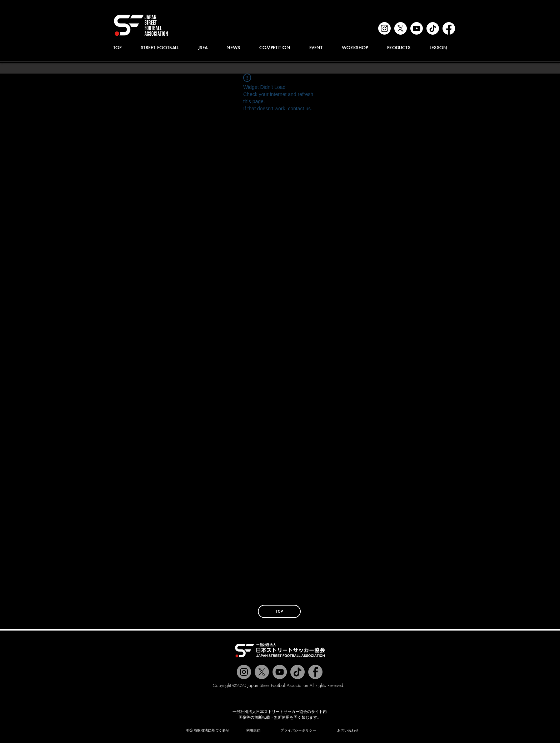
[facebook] (449, 28)
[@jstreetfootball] (244, 672)
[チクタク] (297, 672)
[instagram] (384, 28)
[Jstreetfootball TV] (280, 672)
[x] (401, 28)
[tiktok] (433, 28)
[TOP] (279, 611)
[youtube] (417, 28)
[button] (203, 48)
